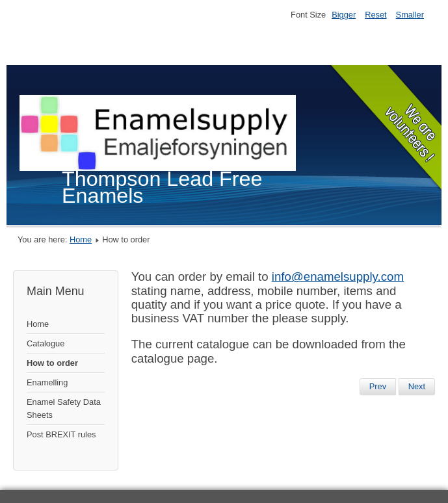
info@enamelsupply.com (338, 277)
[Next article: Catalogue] (417, 387)
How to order (52, 363)
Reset (376, 15)
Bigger (344, 15)
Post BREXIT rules (61, 434)
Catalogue (46, 343)
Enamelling (47, 382)
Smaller (410, 15)
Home (81, 239)
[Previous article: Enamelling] (378, 387)
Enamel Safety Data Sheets (64, 408)
